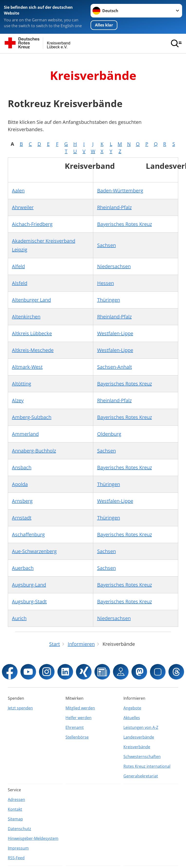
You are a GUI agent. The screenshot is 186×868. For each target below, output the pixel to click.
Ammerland (25, 434)
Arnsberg (22, 501)
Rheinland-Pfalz (114, 207)
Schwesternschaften (142, 756)
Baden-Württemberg (120, 190)
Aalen (18, 190)
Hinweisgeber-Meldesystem (33, 838)
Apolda (20, 484)
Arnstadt (22, 517)
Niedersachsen (114, 266)
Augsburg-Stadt (29, 601)
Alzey (18, 400)
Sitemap (15, 819)
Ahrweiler (23, 207)
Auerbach (23, 568)
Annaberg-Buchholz (34, 450)
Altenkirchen (26, 316)
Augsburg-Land (29, 584)
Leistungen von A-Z (141, 727)
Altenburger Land (31, 300)
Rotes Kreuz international (147, 766)
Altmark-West (27, 367)
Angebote (132, 708)
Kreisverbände (137, 747)
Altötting (22, 383)
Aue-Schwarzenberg (34, 551)
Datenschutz (19, 828)
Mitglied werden (80, 708)
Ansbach (22, 467)
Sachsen (107, 245)
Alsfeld (20, 283)
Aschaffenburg (28, 534)
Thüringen (109, 300)
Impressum (18, 848)
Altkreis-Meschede (33, 350)
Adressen (16, 799)
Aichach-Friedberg (32, 224)
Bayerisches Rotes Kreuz (125, 224)
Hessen (106, 283)
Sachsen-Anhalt (115, 367)
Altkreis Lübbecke (32, 333)
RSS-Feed (16, 858)
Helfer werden (79, 717)
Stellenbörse (77, 737)
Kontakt (15, 809)
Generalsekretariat (141, 776)
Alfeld (18, 266)
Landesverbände (139, 737)
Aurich (19, 618)
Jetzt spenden (20, 708)
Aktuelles (132, 717)
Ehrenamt (75, 727)
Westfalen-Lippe (115, 333)
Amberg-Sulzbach (32, 417)
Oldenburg (109, 434)
